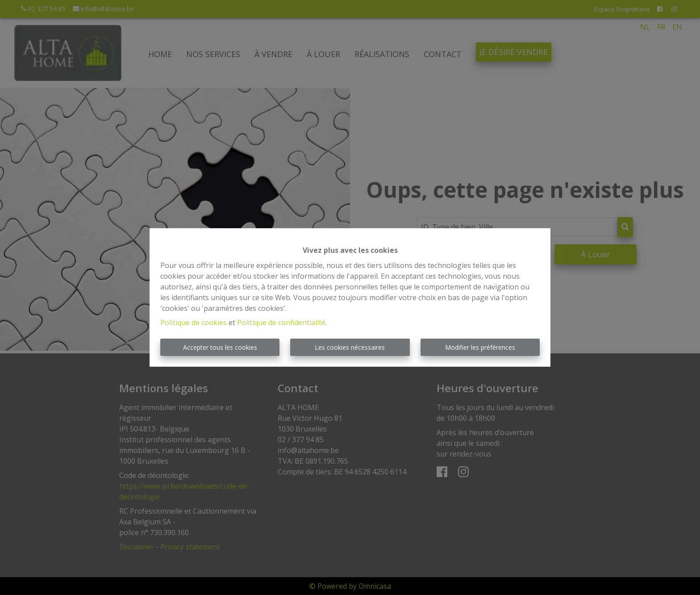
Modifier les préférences (480, 347)
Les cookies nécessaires (350, 347)
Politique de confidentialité (281, 323)
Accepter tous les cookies (220, 347)
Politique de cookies (194, 323)
